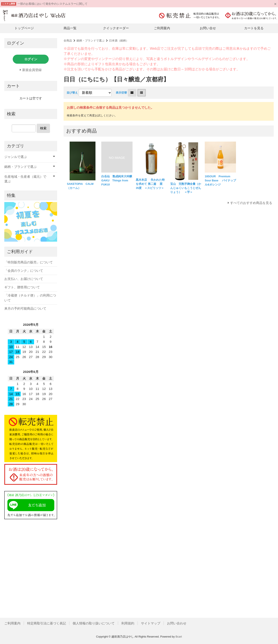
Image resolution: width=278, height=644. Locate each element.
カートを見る (254, 28)
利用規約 (128, 623)
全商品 (68, 41)
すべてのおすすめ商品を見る (251, 203)
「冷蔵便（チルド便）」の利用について (30, 298)
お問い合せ (208, 28)
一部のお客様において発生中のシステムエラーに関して (52, 4)
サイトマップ (151, 623)
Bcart (179, 637)
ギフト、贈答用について (22, 287)
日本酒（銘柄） (119, 41)
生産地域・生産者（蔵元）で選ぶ (25, 179)
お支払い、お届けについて (24, 279)
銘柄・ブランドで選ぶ (91, 41)
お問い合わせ (177, 623)
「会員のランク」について (24, 271)
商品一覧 (70, 28)
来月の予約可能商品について (25, 308)
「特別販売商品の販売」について (29, 262)
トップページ (24, 28)
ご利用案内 (162, 28)
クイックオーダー (116, 28)
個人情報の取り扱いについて (94, 623)
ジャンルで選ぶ (16, 157)
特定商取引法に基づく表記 (47, 623)
